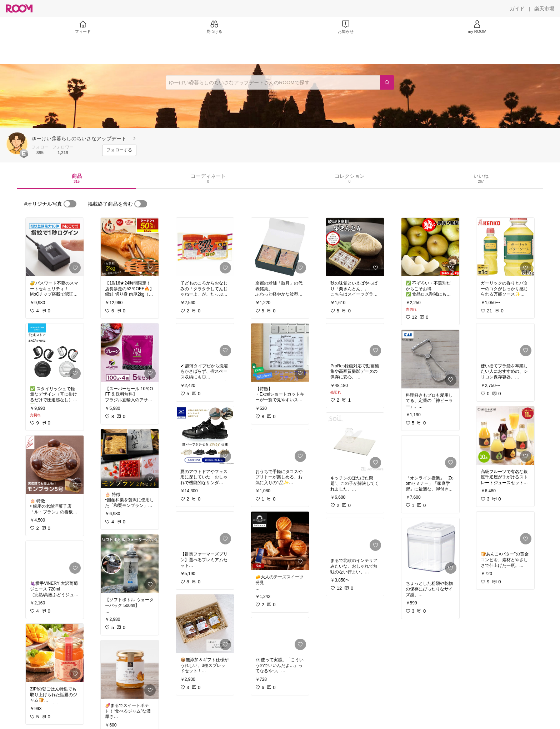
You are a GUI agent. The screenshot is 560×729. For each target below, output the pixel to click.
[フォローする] (119, 150)
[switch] (70, 204)
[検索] (387, 82)
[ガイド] (517, 9)
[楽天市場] (544, 9)
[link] (55, 247)
